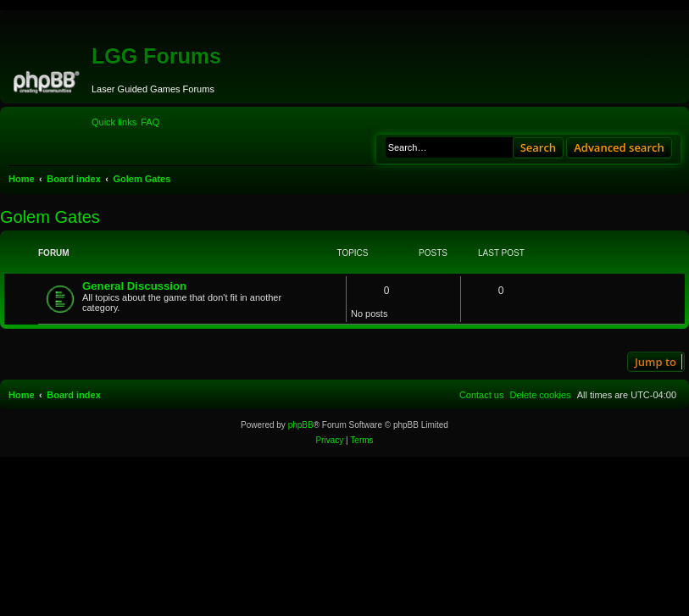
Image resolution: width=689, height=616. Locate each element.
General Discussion (134, 286)
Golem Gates (50, 217)
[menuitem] (150, 122)
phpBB (301, 425)
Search (539, 147)
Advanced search (619, 147)
